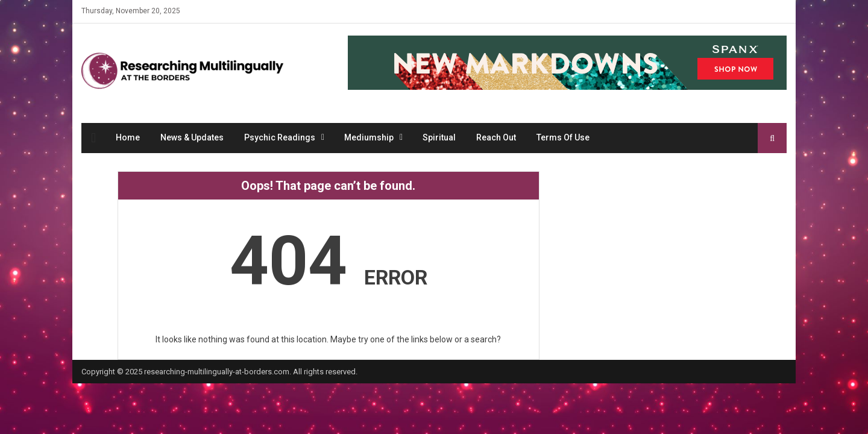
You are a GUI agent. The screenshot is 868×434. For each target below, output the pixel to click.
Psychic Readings (280, 137)
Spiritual (439, 137)
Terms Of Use (563, 137)
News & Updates (192, 137)
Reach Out (496, 137)
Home (128, 137)
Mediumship (369, 137)
